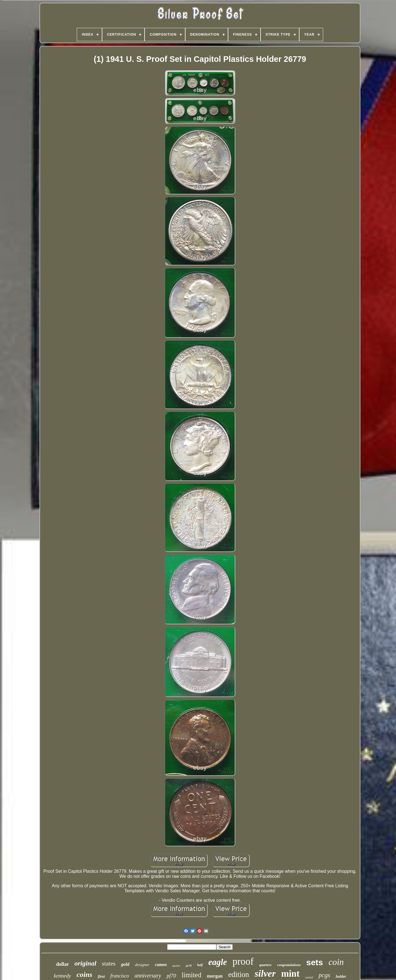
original (86, 963)
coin (336, 962)
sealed (309, 977)
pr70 (189, 966)
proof (243, 961)
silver (265, 973)
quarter (176, 966)
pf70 (171, 976)
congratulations (289, 965)
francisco (120, 976)
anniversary (148, 976)
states (109, 963)
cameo (161, 965)
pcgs (324, 975)
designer (142, 965)
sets (315, 962)
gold (125, 964)
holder (341, 977)
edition (239, 974)
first (101, 976)
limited (191, 975)
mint (290, 974)
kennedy (62, 976)
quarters (265, 965)
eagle (218, 962)
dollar (63, 964)
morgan (215, 976)
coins (84, 975)
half (200, 965)
